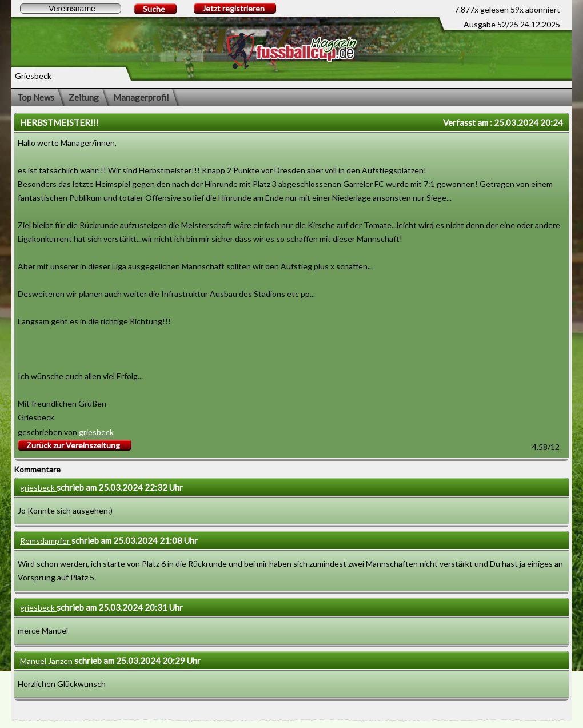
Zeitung (84, 97)
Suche (154, 9)
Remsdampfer (46, 541)
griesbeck (96, 432)
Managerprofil (141, 97)
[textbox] (71, 9)
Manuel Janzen (47, 661)
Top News (36, 97)
